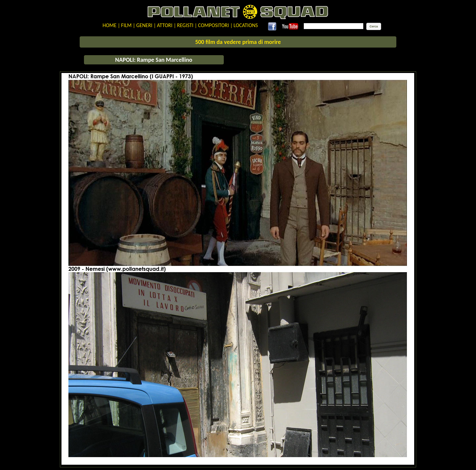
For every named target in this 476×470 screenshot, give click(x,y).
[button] (374, 26)
